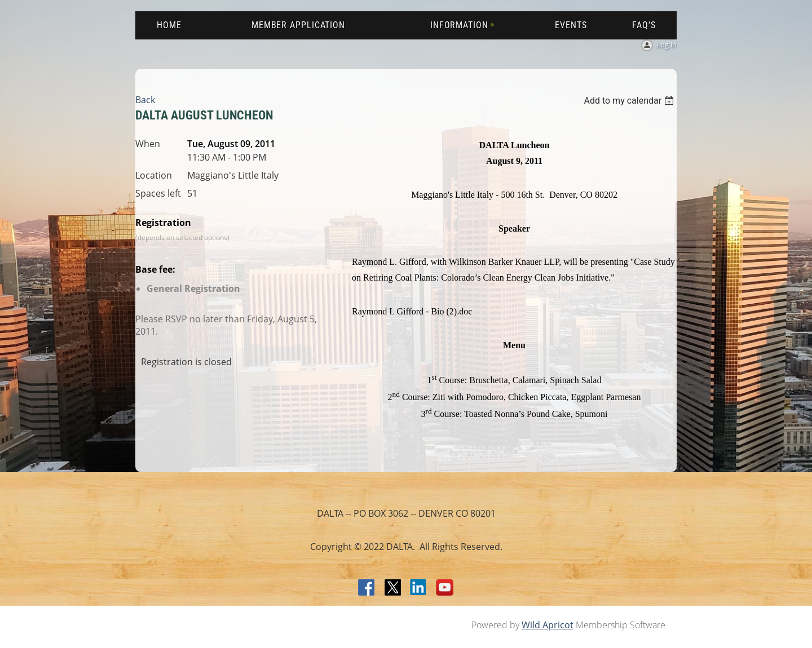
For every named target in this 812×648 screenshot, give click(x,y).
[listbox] (630, 101)
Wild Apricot (548, 625)
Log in (667, 45)
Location (154, 175)
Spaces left (158, 193)
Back (145, 100)
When (148, 144)
